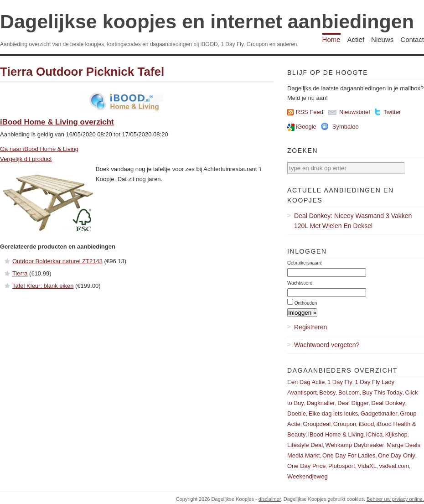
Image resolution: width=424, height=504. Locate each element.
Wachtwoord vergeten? (327, 345)
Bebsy (327, 392)
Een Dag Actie (306, 382)
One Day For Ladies (349, 455)
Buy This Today (383, 392)
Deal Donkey (388, 403)
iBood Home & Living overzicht (57, 122)
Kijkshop (396, 434)
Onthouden (306, 303)
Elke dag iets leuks (333, 413)
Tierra (20, 273)
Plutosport (342, 466)
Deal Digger (353, 403)
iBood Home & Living (336, 434)
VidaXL (367, 466)
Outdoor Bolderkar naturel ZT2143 (57, 261)
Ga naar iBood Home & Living (39, 149)
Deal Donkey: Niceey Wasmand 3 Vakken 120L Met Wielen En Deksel (353, 221)
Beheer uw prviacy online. (395, 499)
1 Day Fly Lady (375, 382)
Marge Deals (403, 445)
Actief (356, 39)
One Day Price (307, 466)
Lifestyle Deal (305, 445)
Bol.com (349, 392)
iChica (374, 434)
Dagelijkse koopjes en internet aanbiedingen (207, 21)
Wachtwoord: (300, 283)
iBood (366, 424)
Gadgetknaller (379, 413)
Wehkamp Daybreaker (355, 445)
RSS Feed (310, 112)
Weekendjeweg (308, 476)
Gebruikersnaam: (305, 263)
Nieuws (382, 39)
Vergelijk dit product (26, 159)
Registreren (310, 327)
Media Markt (304, 455)
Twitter (392, 112)
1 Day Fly (340, 382)
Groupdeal (317, 424)
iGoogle (306, 127)
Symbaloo (346, 127)
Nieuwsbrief (355, 112)
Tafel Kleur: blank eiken (43, 286)
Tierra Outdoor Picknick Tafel (82, 72)
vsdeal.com (394, 466)
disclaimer (270, 499)
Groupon (345, 424)
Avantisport (302, 392)
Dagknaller (321, 403)
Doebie (297, 413)
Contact (412, 39)
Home (331, 39)
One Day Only (397, 455)
